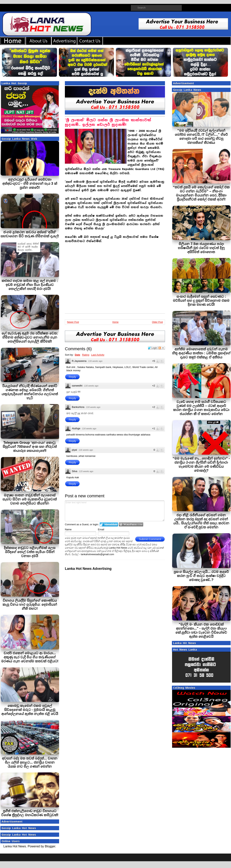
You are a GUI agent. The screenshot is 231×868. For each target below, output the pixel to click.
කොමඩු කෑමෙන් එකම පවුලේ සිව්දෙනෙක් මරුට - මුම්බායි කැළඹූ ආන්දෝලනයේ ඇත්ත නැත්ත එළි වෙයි (30, 710)
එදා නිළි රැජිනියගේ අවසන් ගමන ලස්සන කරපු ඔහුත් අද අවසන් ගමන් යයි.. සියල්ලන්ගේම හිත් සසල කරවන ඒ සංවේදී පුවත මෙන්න (201, 521)
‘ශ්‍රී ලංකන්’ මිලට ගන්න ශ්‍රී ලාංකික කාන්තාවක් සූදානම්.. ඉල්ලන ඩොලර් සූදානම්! (108, 122)
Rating (86, 355)
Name (68, 529)
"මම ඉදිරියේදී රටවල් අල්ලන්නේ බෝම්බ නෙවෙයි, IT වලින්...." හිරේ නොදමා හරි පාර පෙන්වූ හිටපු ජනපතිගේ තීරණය (201, 137)
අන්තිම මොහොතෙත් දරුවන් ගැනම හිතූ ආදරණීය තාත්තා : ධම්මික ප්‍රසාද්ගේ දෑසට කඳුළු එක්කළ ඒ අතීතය (201, 353)
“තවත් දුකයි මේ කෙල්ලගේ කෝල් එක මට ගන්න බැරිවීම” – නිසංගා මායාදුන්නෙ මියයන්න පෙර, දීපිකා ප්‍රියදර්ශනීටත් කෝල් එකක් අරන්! (201, 193)
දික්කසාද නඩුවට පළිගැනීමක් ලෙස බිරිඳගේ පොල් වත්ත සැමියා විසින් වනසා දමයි (30, 552)
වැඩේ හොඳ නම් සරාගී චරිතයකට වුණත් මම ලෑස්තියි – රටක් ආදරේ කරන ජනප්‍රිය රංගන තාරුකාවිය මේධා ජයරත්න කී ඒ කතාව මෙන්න (201, 408)
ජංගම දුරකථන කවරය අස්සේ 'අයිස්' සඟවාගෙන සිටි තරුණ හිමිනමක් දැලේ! (30, 234)
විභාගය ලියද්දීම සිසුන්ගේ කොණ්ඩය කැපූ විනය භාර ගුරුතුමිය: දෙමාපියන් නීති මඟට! (30, 604)
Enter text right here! (115, 511)
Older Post (157, 322)
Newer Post (73, 322)
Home (115, 322)
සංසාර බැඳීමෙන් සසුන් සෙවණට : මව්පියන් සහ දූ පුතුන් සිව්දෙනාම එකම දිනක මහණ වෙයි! (201, 301)
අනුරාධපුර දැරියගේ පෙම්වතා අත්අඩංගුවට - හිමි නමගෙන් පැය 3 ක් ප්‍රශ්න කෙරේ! (30, 184)
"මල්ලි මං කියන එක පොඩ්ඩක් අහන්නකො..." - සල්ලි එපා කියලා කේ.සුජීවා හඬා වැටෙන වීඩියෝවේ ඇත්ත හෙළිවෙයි (201, 630)
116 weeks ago (95, 361)
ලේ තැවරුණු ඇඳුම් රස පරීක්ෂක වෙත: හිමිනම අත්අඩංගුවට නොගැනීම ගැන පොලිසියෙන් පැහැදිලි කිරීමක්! (30, 337)
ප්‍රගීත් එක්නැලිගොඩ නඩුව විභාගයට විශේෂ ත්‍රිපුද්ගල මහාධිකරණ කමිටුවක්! (30, 813)
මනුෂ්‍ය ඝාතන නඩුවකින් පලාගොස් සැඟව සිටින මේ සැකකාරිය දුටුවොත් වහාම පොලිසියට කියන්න (30, 499)
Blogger (50, 846)
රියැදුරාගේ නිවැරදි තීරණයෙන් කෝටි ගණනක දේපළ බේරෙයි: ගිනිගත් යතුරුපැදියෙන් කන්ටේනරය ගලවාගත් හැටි (30, 392)
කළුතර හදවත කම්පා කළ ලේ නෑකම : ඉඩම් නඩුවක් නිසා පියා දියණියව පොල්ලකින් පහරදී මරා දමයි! (30, 285)
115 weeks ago (86, 471)
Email (101, 529)
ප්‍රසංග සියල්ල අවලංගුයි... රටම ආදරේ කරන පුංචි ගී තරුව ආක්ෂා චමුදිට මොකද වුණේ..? (201, 576)
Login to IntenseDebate (109, 524)
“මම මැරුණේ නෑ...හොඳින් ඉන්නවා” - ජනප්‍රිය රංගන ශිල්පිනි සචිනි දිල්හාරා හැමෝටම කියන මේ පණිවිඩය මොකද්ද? (201, 464)
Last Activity (98, 355)
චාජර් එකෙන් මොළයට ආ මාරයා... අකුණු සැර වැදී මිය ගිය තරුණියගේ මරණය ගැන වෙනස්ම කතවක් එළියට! (30, 657)
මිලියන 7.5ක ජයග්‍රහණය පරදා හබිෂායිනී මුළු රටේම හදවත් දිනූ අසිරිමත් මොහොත (201, 248)
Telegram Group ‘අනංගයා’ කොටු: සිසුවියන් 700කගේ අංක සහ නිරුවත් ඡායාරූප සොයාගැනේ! (30, 447)
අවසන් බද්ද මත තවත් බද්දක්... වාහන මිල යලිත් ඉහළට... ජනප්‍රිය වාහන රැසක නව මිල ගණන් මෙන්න (30, 762)
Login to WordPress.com (131, 524)
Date (77, 355)
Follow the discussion (162, 348)
